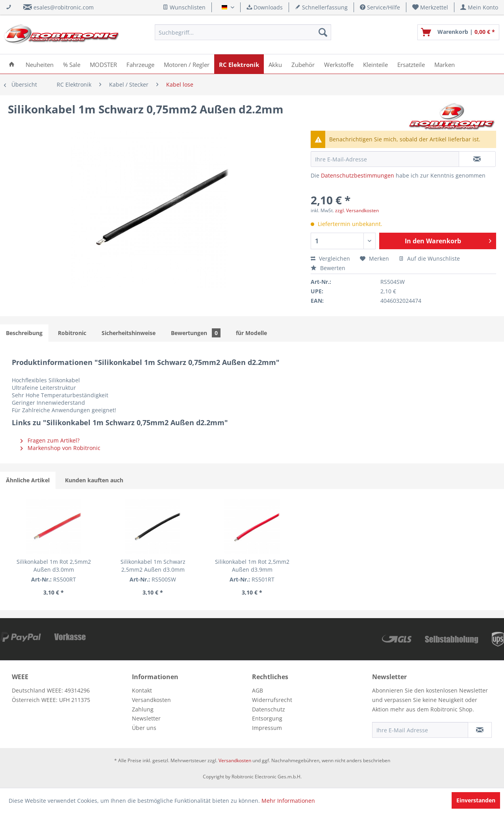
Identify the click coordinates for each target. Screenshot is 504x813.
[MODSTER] (103, 64)
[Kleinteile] (375, 64)
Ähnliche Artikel (28, 480)
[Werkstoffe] (339, 64)
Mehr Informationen (288, 801)
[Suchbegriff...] (243, 32)
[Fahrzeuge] (140, 64)
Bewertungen (196, 333)
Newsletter (146, 718)
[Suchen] (323, 32)
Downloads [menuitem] (265, 7)
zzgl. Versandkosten (357, 210)
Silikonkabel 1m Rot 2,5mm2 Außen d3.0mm (54, 566)
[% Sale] (72, 64)
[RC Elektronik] (239, 64)
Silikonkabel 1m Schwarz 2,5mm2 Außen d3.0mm (153, 566)
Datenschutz (269, 709)
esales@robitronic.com (64, 7)
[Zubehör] (303, 64)
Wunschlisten (184, 7)
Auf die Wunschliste (429, 258)
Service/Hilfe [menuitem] (380, 7)
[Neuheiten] (40, 64)
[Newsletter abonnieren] (480, 730)
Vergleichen (330, 258)
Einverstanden (476, 800)
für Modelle (251, 333)
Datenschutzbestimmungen (358, 175)
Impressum (267, 728)
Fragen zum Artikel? (50, 440)
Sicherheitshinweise (129, 333)
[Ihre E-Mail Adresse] (420, 730)
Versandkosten (151, 700)
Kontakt (142, 690)
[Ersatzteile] (411, 64)
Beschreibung (24, 333)
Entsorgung (267, 718)
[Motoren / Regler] (187, 64)
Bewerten (328, 268)
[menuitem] (430, 7)
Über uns (144, 728)
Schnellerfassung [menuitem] (321, 7)
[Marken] (445, 64)
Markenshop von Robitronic (60, 448)
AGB (258, 690)
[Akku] (275, 64)
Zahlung (143, 709)
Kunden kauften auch (94, 480)
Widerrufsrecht (272, 700)
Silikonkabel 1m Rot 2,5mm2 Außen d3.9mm (252, 566)
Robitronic (72, 333)
